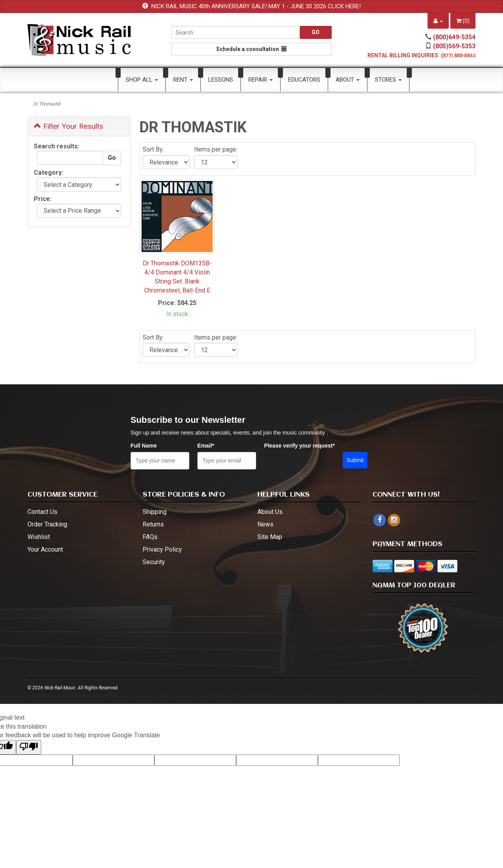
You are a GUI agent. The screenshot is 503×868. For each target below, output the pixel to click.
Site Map (270, 537)
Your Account (45, 549)
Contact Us (42, 512)
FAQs (150, 537)
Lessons (221, 80)
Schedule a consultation (251, 49)
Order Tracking (47, 524)
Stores (388, 80)
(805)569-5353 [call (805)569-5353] (454, 46)
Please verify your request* (299, 446)
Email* (206, 446)
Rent (183, 80)
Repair (261, 80)
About (348, 80)
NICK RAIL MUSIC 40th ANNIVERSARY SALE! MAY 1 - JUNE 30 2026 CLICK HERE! (256, 6)
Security (154, 562)
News (265, 524)
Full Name (144, 446)
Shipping (155, 512)
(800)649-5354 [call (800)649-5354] (454, 37)
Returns (153, 524)
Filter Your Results (69, 126)
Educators (304, 80)
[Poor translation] (29, 747)
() (463, 21)
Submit (355, 460)
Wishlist (39, 537)
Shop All (142, 80)
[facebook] (380, 520)
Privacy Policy (162, 549)
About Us (270, 512)
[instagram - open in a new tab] (394, 520)
